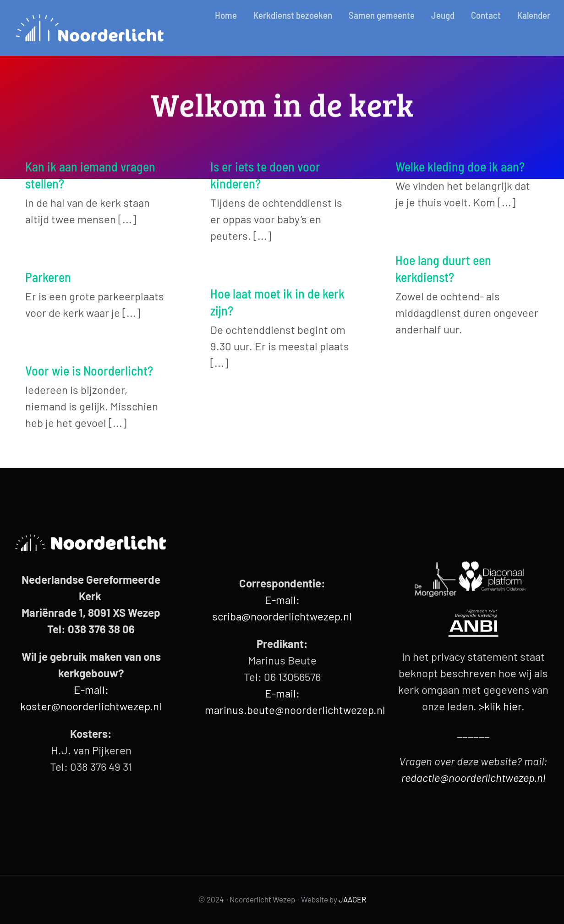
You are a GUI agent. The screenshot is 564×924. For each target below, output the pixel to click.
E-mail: (282, 693)
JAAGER (352, 899)
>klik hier (500, 706)
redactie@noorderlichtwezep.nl (473, 777)
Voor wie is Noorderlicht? (89, 371)
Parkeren (48, 277)
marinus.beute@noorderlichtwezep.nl (295, 710)
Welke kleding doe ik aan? (460, 166)
